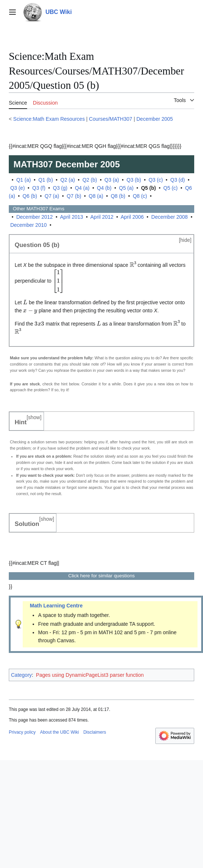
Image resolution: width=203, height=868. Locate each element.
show (34, 417)
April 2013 (72, 217)
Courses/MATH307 (111, 119)
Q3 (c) (156, 180)
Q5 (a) (126, 188)
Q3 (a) (112, 180)
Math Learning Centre (56, 606)
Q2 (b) (90, 180)
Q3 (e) (18, 188)
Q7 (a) (52, 196)
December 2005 (155, 119)
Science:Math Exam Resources (49, 119)
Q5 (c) (171, 188)
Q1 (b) (46, 180)
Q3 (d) (178, 180)
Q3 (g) (60, 188)
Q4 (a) (82, 188)
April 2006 (132, 217)
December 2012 (34, 217)
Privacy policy (22, 732)
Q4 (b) (104, 188)
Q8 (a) (96, 196)
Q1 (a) (23, 180)
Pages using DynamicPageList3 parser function (90, 675)
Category (21, 675)
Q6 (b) (30, 196)
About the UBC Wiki (59, 732)
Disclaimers (95, 732)
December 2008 (170, 217)
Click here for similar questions (101, 576)
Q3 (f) (39, 188)
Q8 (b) (118, 196)
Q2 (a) (68, 180)
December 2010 (29, 225)
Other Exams (37, 209)
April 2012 (102, 217)
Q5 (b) (148, 188)
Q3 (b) (134, 180)
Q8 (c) (140, 196)
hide (185, 240)
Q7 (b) (74, 196)
